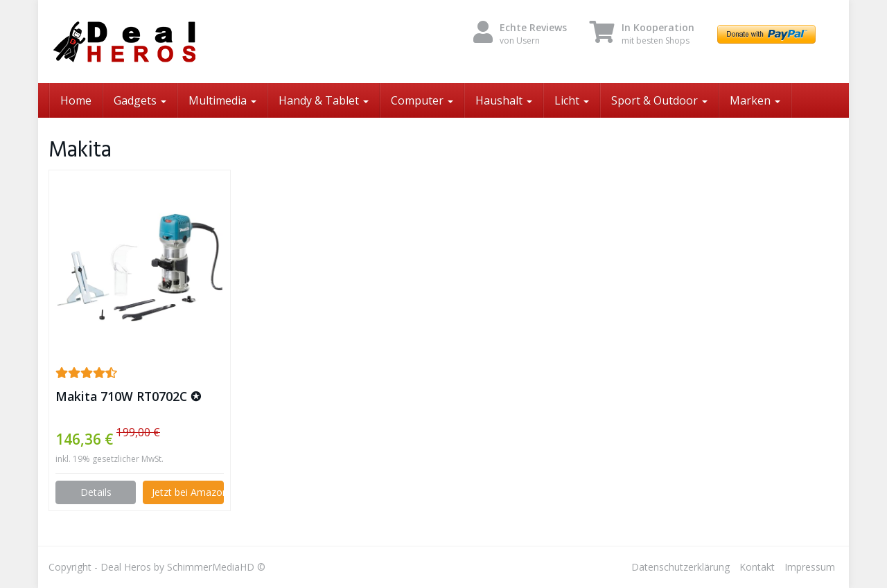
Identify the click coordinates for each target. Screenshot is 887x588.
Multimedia (222, 100)
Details (96, 492)
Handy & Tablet (324, 100)
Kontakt (757, 567)
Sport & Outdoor (659, 100)
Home (76, 100)
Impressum (810, 567)
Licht (572, 100)
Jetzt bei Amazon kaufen (187, 492)
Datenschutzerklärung (680, 567)
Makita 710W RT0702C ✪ (128, 396)
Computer (422, 100)
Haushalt (504, 100)
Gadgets (140, 100)
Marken (755, 100)
